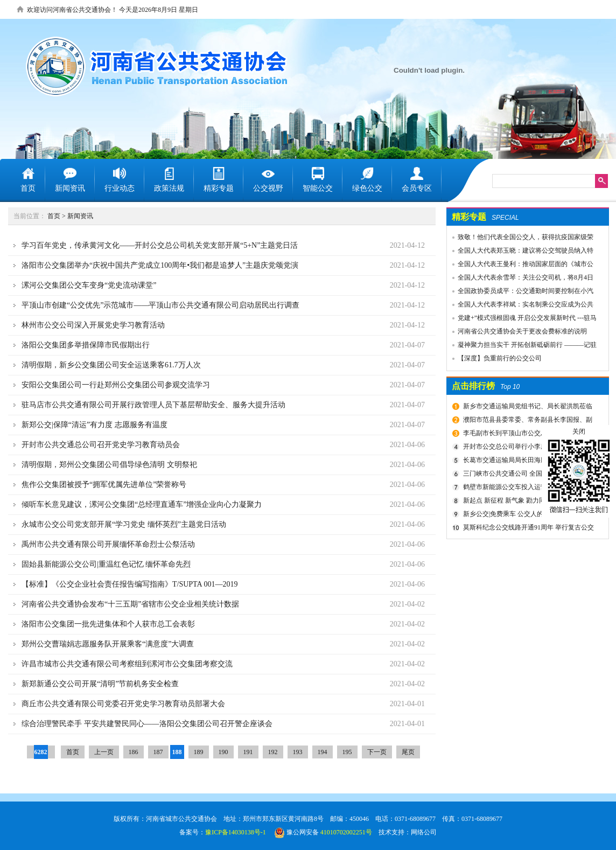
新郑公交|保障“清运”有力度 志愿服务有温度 (94, 425)
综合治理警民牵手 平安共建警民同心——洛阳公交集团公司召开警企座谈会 (147, 724)
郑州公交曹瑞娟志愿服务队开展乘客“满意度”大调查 (108, 644)
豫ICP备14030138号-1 (236, 832)
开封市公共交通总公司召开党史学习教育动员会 (101, 445)
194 (323, 752)
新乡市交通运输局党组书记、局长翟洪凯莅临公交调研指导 (526, 408)
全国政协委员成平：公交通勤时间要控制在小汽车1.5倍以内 (520, 292)
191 (248, 752)
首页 (54, 216)
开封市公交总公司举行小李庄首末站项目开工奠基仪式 (526, 448)
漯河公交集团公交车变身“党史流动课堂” (89, 285)
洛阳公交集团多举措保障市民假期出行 (86, 345)
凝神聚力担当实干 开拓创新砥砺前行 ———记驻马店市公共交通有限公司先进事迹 (522, 346)
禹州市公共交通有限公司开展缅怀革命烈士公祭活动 (108, 544)
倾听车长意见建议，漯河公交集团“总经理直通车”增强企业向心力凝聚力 (142, 504)
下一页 (377, 752)
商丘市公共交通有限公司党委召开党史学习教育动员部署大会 (123, 704)
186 (134, 752)
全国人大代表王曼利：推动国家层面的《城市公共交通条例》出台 (520, 266)
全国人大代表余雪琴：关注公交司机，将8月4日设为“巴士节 (520, 279)
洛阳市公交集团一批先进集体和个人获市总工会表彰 (108, 624)
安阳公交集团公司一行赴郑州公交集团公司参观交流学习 (116, 385)
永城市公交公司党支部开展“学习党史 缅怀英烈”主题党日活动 (124, 524)
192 (273, 752)
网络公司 (424, 832)
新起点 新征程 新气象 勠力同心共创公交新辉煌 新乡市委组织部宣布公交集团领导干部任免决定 (529, 502)
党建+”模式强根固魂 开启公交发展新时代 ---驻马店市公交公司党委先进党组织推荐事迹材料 (522, 319)
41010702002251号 (346, 832)
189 (199, 752)
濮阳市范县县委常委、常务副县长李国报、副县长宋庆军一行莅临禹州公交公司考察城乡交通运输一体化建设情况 (528, 421)
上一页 (104, 752)
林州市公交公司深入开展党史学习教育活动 (93, 325)
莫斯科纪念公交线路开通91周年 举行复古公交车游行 (527, 529)
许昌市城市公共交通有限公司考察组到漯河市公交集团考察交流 (127, 664)
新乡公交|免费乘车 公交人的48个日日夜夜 (523, 514)
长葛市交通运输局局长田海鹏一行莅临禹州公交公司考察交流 (526, 462)
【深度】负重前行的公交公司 (500, 358)
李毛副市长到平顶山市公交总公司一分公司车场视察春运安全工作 (526, 435)
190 (223, 752)
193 (298, 752)
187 (158, 752)
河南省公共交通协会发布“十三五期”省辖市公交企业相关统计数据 (130, 604)
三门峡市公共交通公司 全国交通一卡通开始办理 (527, 475)
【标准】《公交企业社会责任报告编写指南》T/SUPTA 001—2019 (129, 584)
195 (347, 752)
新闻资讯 (80, 216)
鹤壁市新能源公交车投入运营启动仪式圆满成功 (526, 489)
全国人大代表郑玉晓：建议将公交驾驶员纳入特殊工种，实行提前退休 (520, 252)
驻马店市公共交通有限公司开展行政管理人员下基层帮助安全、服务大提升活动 (153, 405)
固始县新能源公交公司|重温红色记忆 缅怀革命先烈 (106, 564)
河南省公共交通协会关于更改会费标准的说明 (522, 331)
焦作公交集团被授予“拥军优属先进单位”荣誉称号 (104, 485)
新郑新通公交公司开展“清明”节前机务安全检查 (100, 684)
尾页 (408, 752)
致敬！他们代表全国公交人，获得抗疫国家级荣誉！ (520, 239)
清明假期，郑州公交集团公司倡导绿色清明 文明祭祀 (109, 465)
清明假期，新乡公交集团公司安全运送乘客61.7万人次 (111, 365)
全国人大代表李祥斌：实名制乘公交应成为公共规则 (520, 306)
